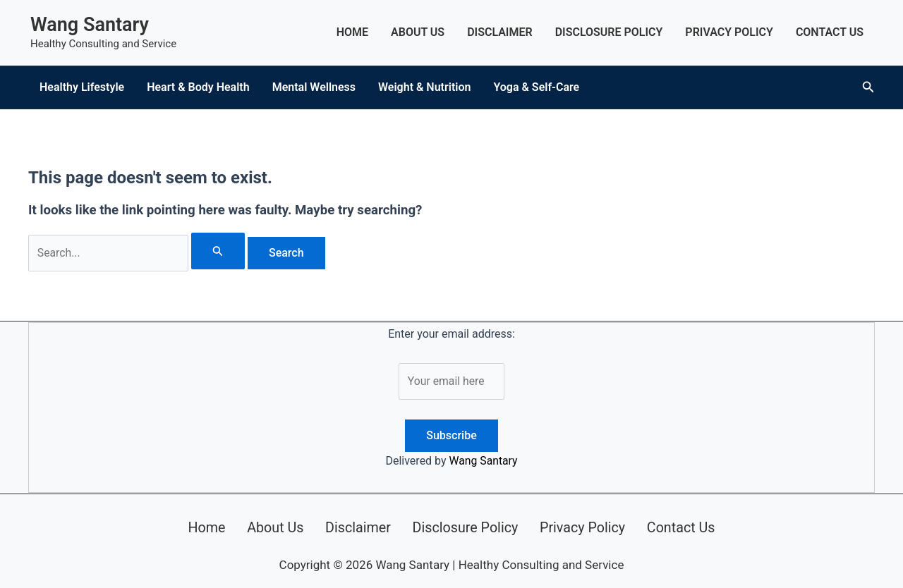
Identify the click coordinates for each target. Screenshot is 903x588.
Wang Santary (90, 25)
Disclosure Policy (609, 32)
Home (352, 32)
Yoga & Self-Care (536, 87)
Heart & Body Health (198, 87)
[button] (868, 87)
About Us (418, 32)
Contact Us (830, 32)
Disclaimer (500, 32)
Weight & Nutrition (424, 87)
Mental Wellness (314, 87)
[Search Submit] (219, 251)
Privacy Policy (729, 32)
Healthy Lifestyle (82, 87)
